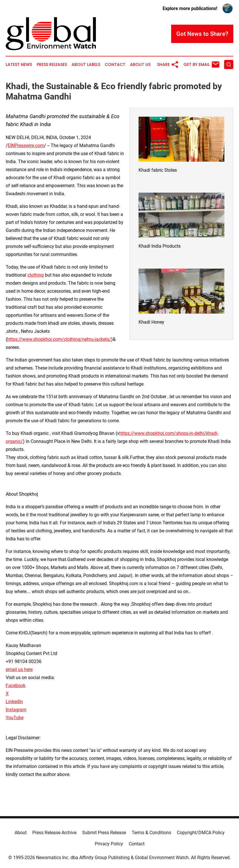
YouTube (15, 718)
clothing (36, 275)
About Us (140, 65)
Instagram (16, 710)
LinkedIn (14, 702)
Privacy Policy (109, 844)
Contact (115, 65)
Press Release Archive (54, 833)
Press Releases (52, 65)
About (21, 833)
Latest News (19, 65)
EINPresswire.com (26, 145)
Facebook (16, 686)
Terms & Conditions (151, 833)
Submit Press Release (104, 833)
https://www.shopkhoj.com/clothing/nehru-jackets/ (59, 339)
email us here (19, 669)
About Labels (86, 65)
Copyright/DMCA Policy (201, 833)
